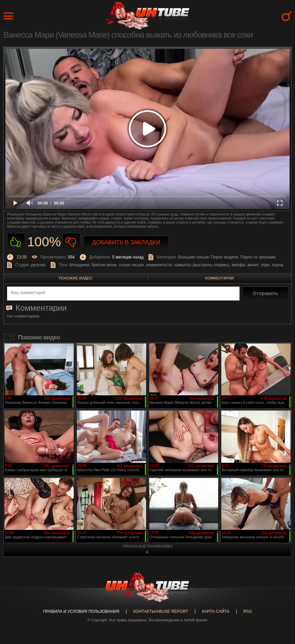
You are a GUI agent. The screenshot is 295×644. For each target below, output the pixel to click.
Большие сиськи (193, 257)
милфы (239, 265)
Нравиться (16, 242)
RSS (247, 611)
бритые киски (104, 265)
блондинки (79, 265)
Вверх (280, 606)
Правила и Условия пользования (81, 611)
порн (265, 265)
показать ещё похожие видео (147, 546)
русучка (38, 265)
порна (278, 265)
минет (253, 265)
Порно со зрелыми (258, 257)
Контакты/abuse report (161, 611)
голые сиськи (131, 265)
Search (287, 16)
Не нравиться (71, 242)
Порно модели (225, 257)
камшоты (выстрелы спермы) (202, 265)
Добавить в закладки (126, 242)
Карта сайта (216, 611)
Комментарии (219, 278)
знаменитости (159, 265)
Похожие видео (75, 278)
